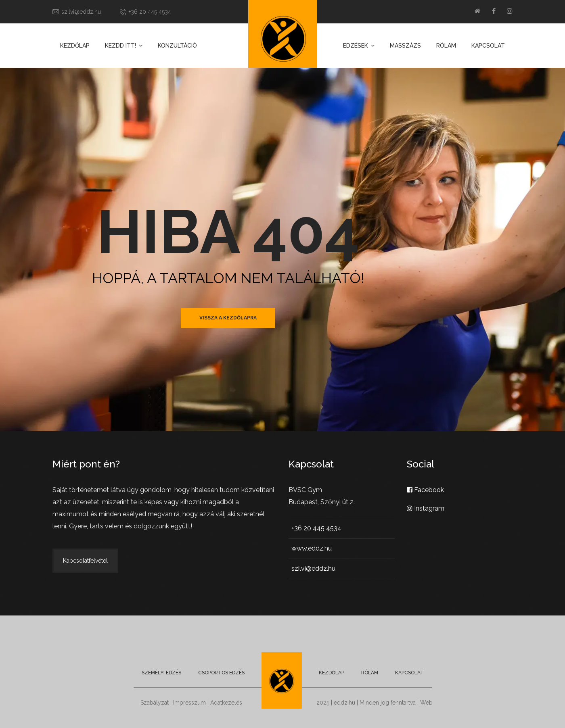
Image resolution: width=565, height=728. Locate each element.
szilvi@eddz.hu (81, 12)
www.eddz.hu (312, 548)
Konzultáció (177, 46)
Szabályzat (155, 703)
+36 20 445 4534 (150, 12)
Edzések (356, 46)
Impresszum (189, 703)
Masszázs (405, 46)
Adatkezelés (226, 703)
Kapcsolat (488, 46)
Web (426, 703)
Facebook (425, 490)
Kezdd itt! (120, 46)
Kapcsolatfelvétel (85, 561)
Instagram (426, 508)
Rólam (446, 46)
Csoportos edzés (221, 673)
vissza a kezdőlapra (228, 318)
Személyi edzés (161, 673)
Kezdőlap (75, 46)
